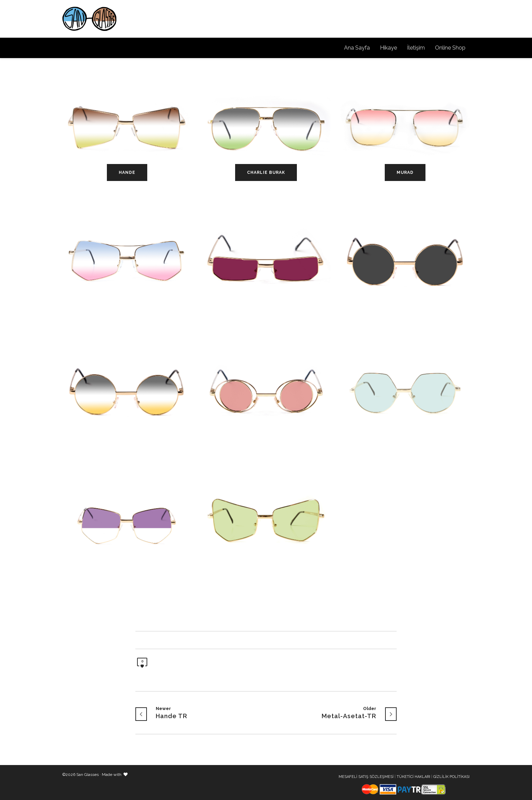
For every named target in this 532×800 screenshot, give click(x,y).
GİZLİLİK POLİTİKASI (451, 777)
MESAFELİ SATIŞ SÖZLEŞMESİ (366, 777)
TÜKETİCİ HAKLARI (413, 777)
